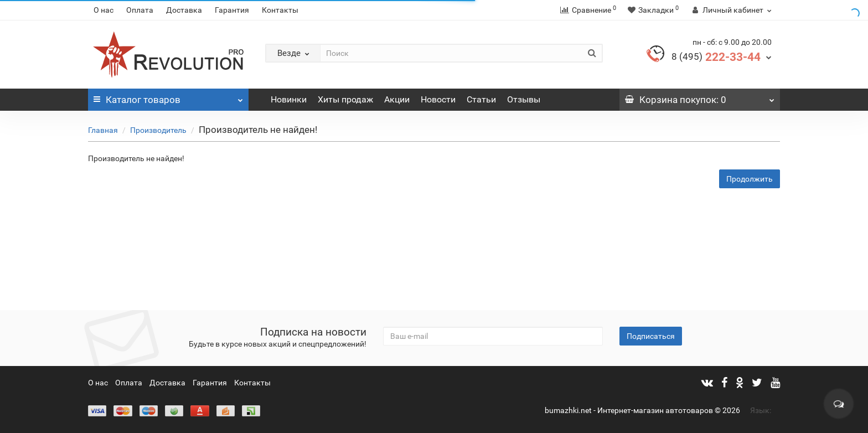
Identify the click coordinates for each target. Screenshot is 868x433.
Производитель (158, 130)
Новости (438, 99)
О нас (104, 10)
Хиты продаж (345, 99)
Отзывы (524, 99)
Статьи (481, 99)
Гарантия (232, 10)
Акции (397, 99)
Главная (103, 130)
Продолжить (750, 179)
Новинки (289, 99)
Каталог (168, 97)
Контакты (280, 10)
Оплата (140, 10)
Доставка (184, 10)
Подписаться (651, 336)
